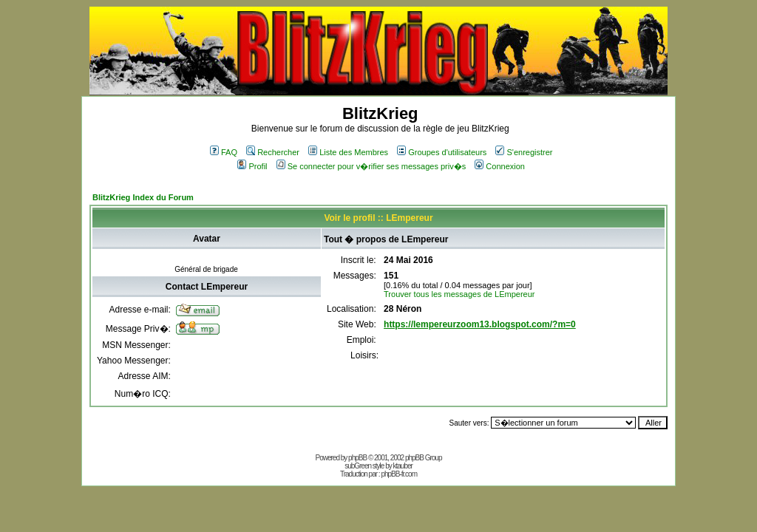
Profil (252, 166)
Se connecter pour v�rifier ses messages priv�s (371, 166)
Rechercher (273, 152)
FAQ (224, 152)
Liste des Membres (348, 152)
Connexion (500, 166)
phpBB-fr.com (399, 474)
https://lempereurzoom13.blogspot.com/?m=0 (480, 324)
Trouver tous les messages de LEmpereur (459, 294)
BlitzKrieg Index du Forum (143, 197)
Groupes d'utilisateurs (442, 152)
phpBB (357, 458)
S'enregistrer (524, 152)
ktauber (403, 466)
